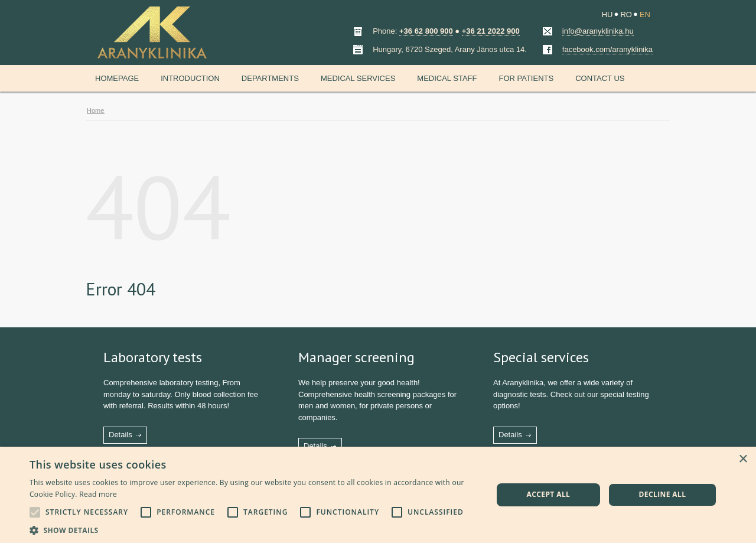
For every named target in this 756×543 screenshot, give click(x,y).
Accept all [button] (549, 494)
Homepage (117, 78)
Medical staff (447, 78)
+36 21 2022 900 (491, 31)
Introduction (190, 78)
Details (120, 435)
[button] (254, 529)
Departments (270, 78)
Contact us (600, 78)
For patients (526, 78)
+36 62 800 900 (426, 31)
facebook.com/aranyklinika (607, 49)
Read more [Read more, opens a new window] (98, 494)
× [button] (743, 459)
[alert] (378, 495)
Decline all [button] (663, 494)
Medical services (358, 78)
